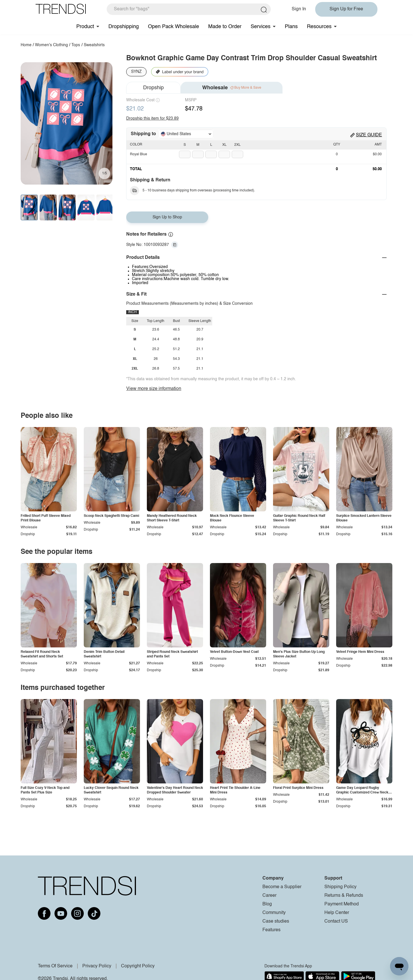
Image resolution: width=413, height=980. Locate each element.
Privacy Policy (97, 966)
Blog (267, 904)
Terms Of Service (55, 966)
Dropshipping (124, 27)
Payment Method (342, 904)
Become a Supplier (282, 887)
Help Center (337, 913)
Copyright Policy (138, 966)
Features (271, 930)
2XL (237, 145)
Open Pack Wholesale (174, 27)
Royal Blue (139, 154)
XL (224, 145)
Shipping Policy (340, 887)
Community (274, 913)
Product (85, 27)
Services (261, 27)
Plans (291, 27)
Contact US (336, 921)
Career (269, 896)
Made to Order (225, 27)
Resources (319, 27)
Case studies (276, 921)
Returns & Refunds (344, 896)
